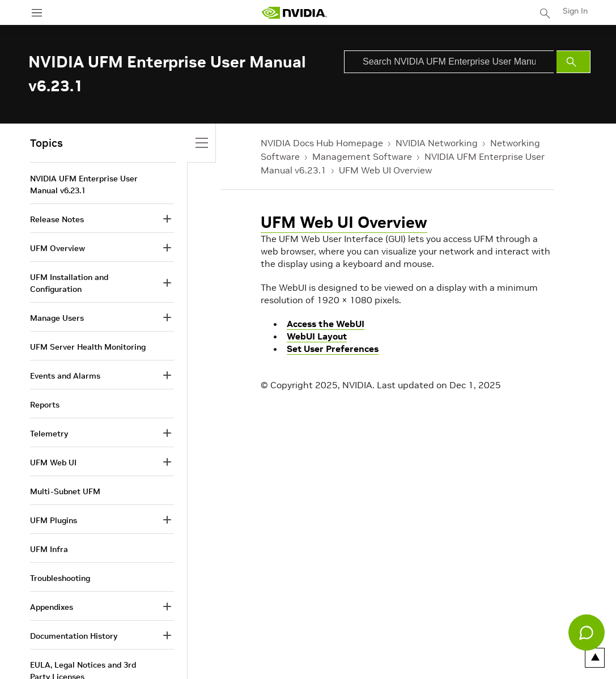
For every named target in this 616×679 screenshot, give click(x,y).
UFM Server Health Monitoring (88, 347)
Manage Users (57, 318)
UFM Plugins (54, 520)
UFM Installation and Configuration (69, 283)
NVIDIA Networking (437, 143)
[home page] (294, 13)
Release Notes (57, 219)
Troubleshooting (60, 578)
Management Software (362, 156)
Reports (45, 405)
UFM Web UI (53, 462)
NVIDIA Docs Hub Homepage (322, 143)
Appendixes (52, 607)
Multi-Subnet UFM (65, 491)
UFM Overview (58, 248)
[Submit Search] (573, 62)
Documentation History (74, 636)
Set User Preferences (333, 349)
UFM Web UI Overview (385, 170)
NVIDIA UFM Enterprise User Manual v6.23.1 (84, 184)
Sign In (575, 11)
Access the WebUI (326, 324)
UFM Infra (49, 549)
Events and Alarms (65, 376)
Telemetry (49, 434)
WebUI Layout (317, 336)
